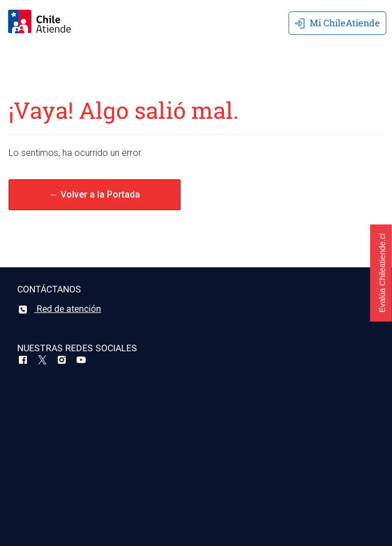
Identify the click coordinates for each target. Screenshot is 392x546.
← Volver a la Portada (95, 194)
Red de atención (59, 309)
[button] (381, 273)
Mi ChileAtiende (337, 23)
